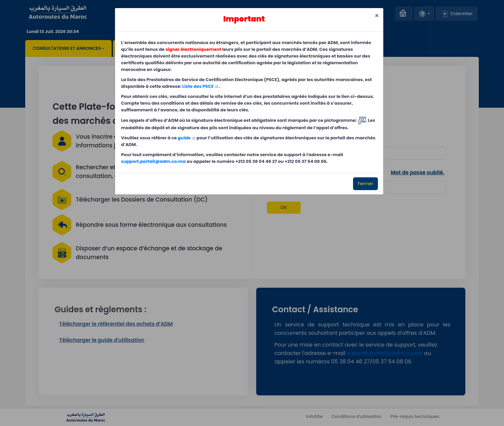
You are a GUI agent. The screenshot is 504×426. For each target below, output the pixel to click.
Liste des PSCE (198, 86)
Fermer (365, 184)
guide (184, 138)
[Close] (377, 16)
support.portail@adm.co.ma (153, 161)
